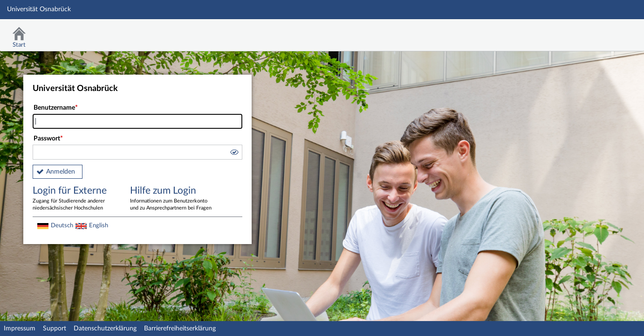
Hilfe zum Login (172, 199)
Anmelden (61, 172)
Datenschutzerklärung (105, 329)
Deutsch (62, 225)
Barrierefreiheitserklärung (180, 329)
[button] (234, 154)
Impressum (20, 329)
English (99, 225)
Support (55, 329)
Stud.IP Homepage (608, 31)
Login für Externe (75, 199)
